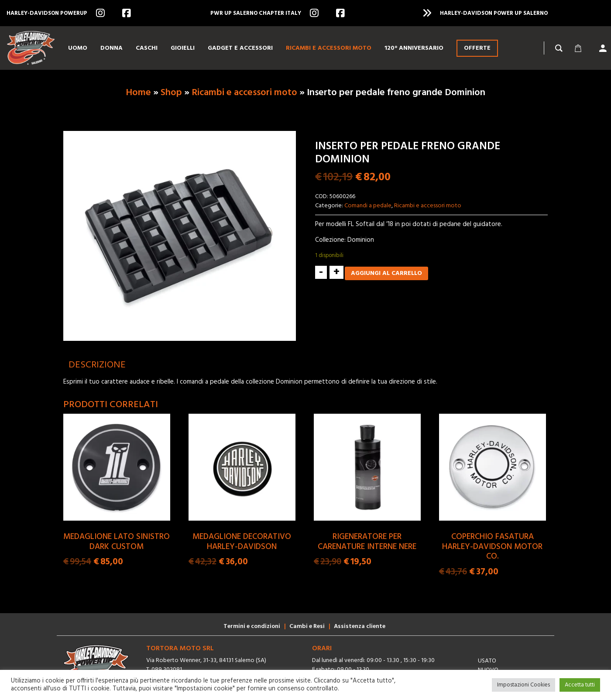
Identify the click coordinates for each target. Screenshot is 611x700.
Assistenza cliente (360, 626)
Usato (487, 661)
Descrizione (97, 365)
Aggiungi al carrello (386, 273)
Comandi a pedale (368, 206)
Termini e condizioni (252, 626)
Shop (171, 93)
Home (138, 93)
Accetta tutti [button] (580, 685)
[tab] (97, 365)
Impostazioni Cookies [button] (523, 685)
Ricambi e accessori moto (244, 93)
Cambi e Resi (307, 626)
